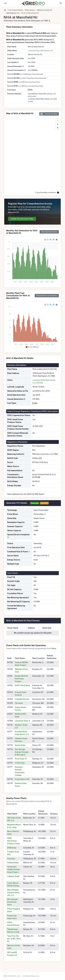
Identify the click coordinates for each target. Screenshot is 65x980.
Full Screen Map (48, 114)
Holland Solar (13, 863)
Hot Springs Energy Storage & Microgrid (22, 752)
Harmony (11, 859)
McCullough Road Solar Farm (12, 902)
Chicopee (19, 703)
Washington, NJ (13, 13)
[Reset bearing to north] (58, 128)
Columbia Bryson (22, 699)
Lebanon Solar (13, 876)
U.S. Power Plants (16, 10)
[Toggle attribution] (58, 193)
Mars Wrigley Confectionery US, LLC (13, 893)
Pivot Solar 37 (21, 759)
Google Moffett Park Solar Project (21, 679)
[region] (32, 156)
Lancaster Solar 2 (22, 721)
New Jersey (30, 10)
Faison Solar (20, 745)
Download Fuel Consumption (47, 296)
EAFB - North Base (22, 685)
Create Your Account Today (22, 219)
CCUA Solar (20, 763)
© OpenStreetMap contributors (45, 193)
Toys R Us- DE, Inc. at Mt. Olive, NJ (14, 939)
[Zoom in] (58, 120)
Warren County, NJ (44, 10)
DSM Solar (12, 848)
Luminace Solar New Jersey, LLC (40, 50)
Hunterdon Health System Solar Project (14, 869)
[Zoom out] (58, 124)
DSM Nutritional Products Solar (14, 841)
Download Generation (49, 232)
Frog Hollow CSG (22, 779)
